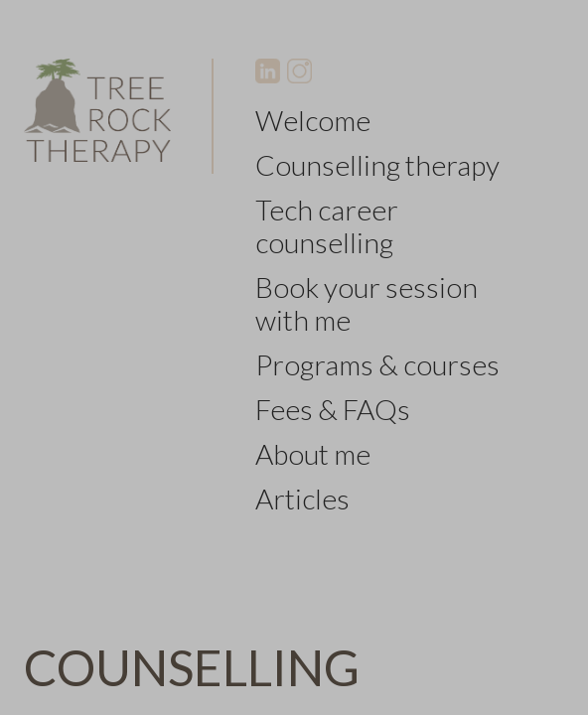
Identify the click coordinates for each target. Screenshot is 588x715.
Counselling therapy (377, 165)
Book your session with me (367, 303)
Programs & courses (377, 364)
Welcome (313, 120)
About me (313, 454)
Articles (302, 499)
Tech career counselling (327, 226)
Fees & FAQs (333, 409)
